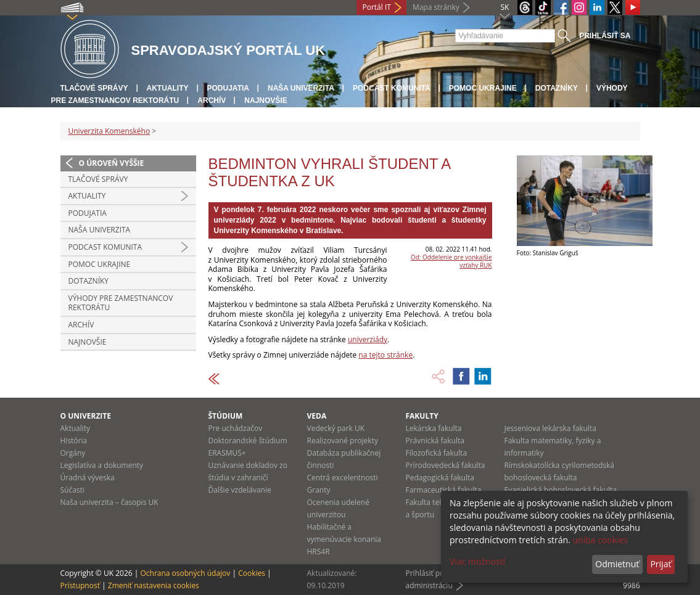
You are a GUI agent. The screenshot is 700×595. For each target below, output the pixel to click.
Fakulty (422, 416)
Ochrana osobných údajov (185, 573)
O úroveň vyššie (112, 163)
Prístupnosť (80, 585)
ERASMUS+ (227, 453)
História (74, 441)
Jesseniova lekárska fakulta (550, 428)
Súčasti (72, 490)
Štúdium (226, 416)
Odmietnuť (617, 564)
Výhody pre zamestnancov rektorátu (121, 303)
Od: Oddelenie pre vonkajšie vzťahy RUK (451, 261)
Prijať (661, 564)
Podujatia (228, 88)
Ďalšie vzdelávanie (240, 490)
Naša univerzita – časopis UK (109, 502)
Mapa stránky (436, 7)
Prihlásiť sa (605, 36)
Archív (212, 101)
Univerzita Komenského (109, 131)
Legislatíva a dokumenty (102, 465)
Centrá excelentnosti (343, 478)
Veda (317, 416)
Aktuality (168, 88)
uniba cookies (600, 540)
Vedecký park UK (336, 428)
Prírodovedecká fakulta (446, 465)
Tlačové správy (94, 88)
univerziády (368, 339)
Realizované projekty (343, 441)
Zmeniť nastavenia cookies (154, 585)
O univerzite (86, 416)
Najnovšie (266, 101)
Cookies (252, 573)
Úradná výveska (88, 478)
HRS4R (319, 552)
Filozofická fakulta (437, 453)
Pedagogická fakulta (440, 478)
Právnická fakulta (435, 441)
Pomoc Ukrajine (483, 88)
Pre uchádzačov (236, 428)
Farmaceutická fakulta (444, 490)
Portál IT (377, 7)
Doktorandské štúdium (248, 441)
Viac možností (477, 561)
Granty (319, 490)
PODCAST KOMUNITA (392, 88)
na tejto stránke (385, 355)
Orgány (73, 453)
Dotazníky (557, 88)
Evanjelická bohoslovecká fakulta (561, 490)
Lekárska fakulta (434, 428)
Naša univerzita (301, 88)
